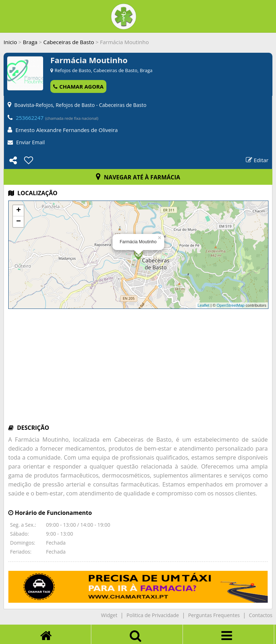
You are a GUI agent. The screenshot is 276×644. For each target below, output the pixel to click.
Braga (30, 42)
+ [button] (19, 211)
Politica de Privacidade (153, 615)
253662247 (30, 118)
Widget (109, 615)
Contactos (261, 615)
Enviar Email (31, 142)
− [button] (19, 222)
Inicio (10, 42)
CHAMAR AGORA (78, 86)
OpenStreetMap (231, 305)
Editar (257, 160)
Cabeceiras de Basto (69, 42)
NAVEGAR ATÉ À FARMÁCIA (138, 177)
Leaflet (204, 305)
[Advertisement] (138, 370)
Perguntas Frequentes (214, 615)
